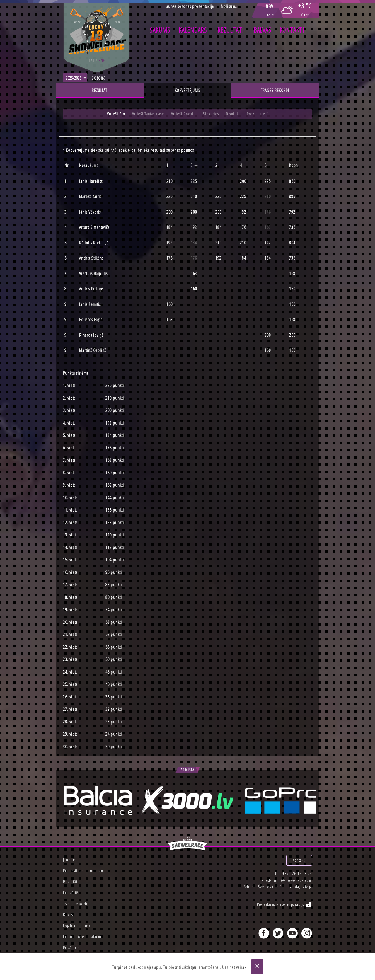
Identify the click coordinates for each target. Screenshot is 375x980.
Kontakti (292, 30)
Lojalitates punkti (78, 926)
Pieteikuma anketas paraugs (284, 901)
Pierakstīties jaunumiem (83, 870)
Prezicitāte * (258, 114)
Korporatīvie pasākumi (82, 936)
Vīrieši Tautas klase (148, 114)
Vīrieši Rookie (183, 114)
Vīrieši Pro (116, 114)
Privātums (71, 947)
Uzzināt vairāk (234, 967)
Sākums (160, 30)
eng (102, 60)
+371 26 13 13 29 (297, 870)
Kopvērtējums (187, 91)
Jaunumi (70, 860)
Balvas (262, 30)
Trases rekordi (275, 91)
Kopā (294, 166)
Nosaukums (89, 166)
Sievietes (211, 114)
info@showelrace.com (293, 877)
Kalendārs (193, 30)
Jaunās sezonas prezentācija (190, 6)
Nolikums (229, 6)
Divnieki (233, 114)
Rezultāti (231, 30)
